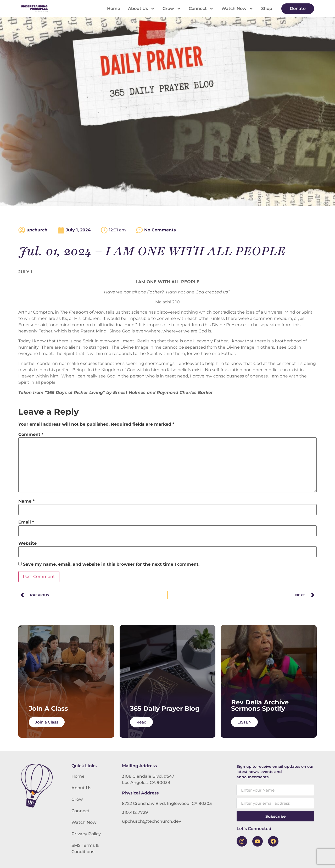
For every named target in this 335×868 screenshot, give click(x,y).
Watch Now (237, 9)
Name (26, 501)
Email (26, 522)
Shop (267, 9)
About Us (141, 9)
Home (114, 9)
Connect (201, 9)
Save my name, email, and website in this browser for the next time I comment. (111, 564)
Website (27, 543)
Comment (31, 435)
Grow (172, 9)
